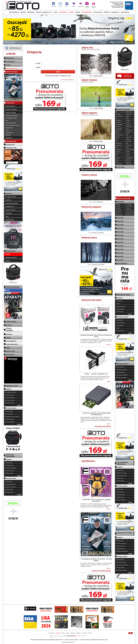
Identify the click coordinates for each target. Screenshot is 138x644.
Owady (127, 122)
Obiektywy (31, 12)
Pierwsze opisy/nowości (13, 125)
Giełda (8, 338)
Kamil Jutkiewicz (121, 500)
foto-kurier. (70, 636)
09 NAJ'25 (128, 208)
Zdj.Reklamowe (129, 158)
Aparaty (23, 12)
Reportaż (128, 139)
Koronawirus (119, 149)
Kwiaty (117, 154)
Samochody (129, 141)
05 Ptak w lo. (119, 213)
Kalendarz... (120, 320)
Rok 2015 (120, 249)
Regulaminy (115, 12)
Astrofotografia (119, 124)
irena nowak (120, 478)
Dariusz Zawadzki (98, 233)
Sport (127, 143)
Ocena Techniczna (121, 543)
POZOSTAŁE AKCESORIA (103, 427)
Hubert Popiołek (10, 419)
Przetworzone (129, 131)
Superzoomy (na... (121, 306)
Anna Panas (120, 367)
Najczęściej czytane (124, 295)
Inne (7, 120)
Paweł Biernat (120, 481)
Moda (127, 118)
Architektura (119, 120)
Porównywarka (87, 12)
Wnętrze (128, 154)
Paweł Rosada (121, 494)
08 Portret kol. (129, 206)
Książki (8, 261)
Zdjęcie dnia (87, 48)
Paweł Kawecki (121, 372)
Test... (119, 304)
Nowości (9, 194)
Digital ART (118, 131)
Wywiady (8, 135)
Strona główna (14, 12)
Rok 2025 (120, 202)
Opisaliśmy (9, 138)
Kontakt (90, 633)
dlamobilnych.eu (12, 68)
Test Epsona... (120, 325)
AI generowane (119, 116)
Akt (117, 118)
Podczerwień (129, 127)
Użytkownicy (10, 62)
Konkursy (8, 200)
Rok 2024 (120, 218)
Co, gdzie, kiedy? (11, 197)
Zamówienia (125, 12)
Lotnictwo (118, 158)
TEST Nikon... (120, 312)
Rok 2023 (120, 221)
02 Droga (118, 206)
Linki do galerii (11, 322)
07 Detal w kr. (129, 204)
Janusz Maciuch (98, 202)
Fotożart (118, 137)
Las (117, 156)
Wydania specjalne (11, 258)
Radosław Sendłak (121, 475)
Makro (117, 162)
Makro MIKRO (119, 164)
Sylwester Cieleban (11, 484)
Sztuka (127, 147)
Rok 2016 (120, 246)
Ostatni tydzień (11, 408)
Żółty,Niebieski (129, 164)
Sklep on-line (11, 351)
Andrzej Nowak (98, 141)
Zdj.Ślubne (128, 160)
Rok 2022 (120, 225)
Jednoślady (118, 145)
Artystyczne (118, 122)
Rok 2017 (120, 242)
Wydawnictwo (11, 251)
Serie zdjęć (121, 167)
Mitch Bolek (120, 489)
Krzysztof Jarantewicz (122, 565)
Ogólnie (9, 389)
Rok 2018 (120, 239)
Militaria (128, 116)
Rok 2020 (120, 232)
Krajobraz (118, 152)
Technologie (9, 128)
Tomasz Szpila (98, 108)
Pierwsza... (120, 301)
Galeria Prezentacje (13, 287)
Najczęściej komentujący (10, 455)
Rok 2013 (120, 256)
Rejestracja (10, 58)
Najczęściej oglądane (91, 207)
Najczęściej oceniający (125, 533)
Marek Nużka (9, 411)
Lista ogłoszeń (11, 341)
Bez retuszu (119, 127)
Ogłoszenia (73, 633)
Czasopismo (63, 12)
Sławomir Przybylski (122, 370)
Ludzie (117, 160)
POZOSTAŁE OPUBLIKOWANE (101, 571)
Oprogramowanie (11, 123)
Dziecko (118, 133)
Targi (7, 216)
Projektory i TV (10, 207)
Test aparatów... (121, 309)
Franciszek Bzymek (11, 487)
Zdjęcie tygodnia (89, 113)
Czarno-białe (119, 129)
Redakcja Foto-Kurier (11, 392)
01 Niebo (118, 204)
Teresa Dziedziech (10, 397)
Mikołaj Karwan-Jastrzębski (12, 416)
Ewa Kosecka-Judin (122, 473)
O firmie (9, 325)
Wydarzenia (9, 133)
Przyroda (128, 133)
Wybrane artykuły (11, 113)
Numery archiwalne (11, 109)
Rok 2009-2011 (122, 263)
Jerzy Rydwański (10, 422)
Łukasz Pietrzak (10, 403)
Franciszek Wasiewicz (122, 375)
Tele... (119, 328)
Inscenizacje (119, 143)
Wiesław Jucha (10, 465)
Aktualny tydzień (123, 317)
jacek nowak (9, 463)
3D (117, 112)
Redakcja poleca (89, 238)
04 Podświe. (119, 211)
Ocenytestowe (9, 329)
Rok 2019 (120, 235)
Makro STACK (129, 112)
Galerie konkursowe (124, 198)
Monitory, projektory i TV (44, 12)
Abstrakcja (118, 114)
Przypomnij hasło (52, 76)
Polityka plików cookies (68, 642)
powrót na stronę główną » (67, 80)
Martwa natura (129, 114)
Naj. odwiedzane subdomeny (123, 463)
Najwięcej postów (12, 386)
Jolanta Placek (9, 492)
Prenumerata (98, 12)
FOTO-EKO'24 (119, 135)
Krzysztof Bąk (9, 414)
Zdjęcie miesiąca (89, 80)
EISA (8, 290)
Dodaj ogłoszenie (12, 344)
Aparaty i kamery (11, 210)
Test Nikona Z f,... (121, 331)
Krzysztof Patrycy (10, 400)
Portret (127, 129)
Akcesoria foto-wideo (12, 203)
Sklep (8, 348)
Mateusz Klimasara (122, 377)
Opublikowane (10, 220)
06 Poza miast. (119, 215)
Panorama (128, 124)
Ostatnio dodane (89, 175)
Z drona (128, 156)
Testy (56, 12)
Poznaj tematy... (121, 323)
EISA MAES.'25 (129, 211)
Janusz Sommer (10, 395)
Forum (8, 65)
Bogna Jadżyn (9, 473)
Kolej (117, 147)
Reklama (107, 12)
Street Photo (129, 145)
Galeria (78, 12)
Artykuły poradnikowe (12, 116)
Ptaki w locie (129, 137)
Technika (128, 152)
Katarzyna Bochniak (98, 265)
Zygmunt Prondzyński (11, 468)
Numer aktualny (10, 106)
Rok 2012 (120, 260)
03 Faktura (118, 208)
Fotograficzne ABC (11, 118)
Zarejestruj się (65, 76)
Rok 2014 (120, 253)
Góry (117, 139)
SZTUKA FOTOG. (130, 149)
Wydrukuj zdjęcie (12, 72)
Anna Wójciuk (9, 489)
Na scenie (128, 120)
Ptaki (127, 135)
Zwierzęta (128, 162)
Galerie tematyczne (124, 109)
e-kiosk (71, 12)
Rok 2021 (120, 228)
